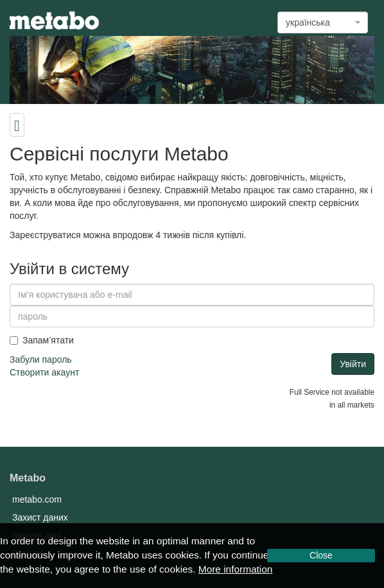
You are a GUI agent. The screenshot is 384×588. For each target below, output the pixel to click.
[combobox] (323, 22)
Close (321, 555)
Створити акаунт (44, 372)
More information (235, 569)
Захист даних (40, 517)
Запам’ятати (42, 340)
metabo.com (37, 499)
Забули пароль (41, 359)
